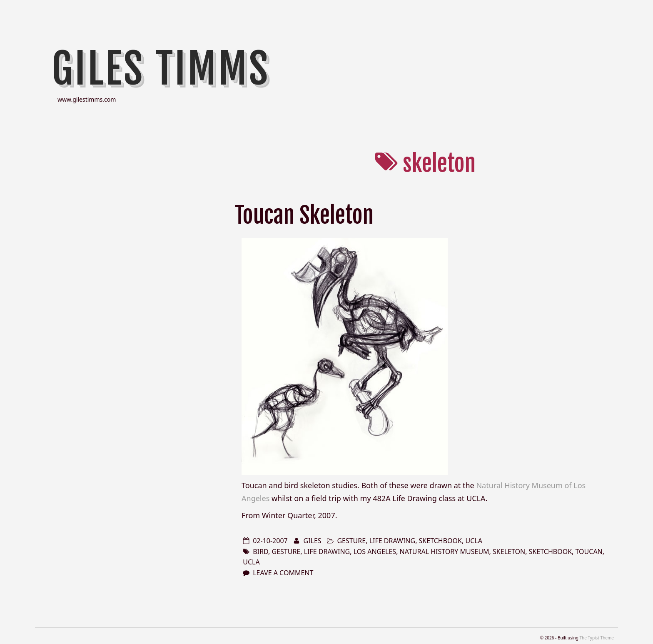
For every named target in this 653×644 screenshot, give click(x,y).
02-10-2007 (270, 541)
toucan (589, 552)
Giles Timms (161, 69)
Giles (312, 541)
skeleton (509, 552)
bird (260, 552)
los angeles (375, 552)
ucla (474, 541)
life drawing (393, 541)
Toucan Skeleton (304, 215)
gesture (351, 541)
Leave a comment (283, 573)
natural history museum (445, 552)
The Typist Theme (597, 638)
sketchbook (440, 541)
